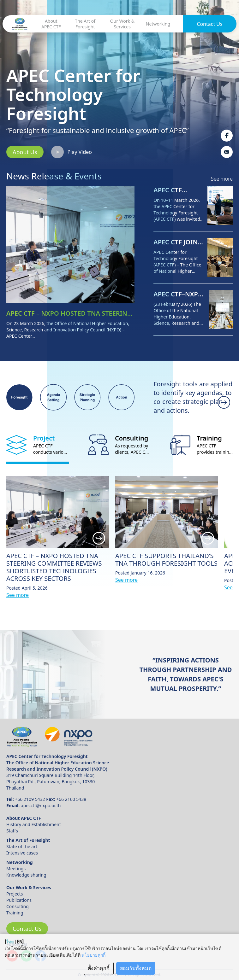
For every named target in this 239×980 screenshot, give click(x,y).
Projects (15, 894)
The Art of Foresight (85, 24)
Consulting (18, 906)
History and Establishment (34, 824)
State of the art (22, 846)
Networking (158, 24)
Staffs (12, 831)
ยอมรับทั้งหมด (136, 968)
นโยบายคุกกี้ (93, 955)
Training (15, 913)
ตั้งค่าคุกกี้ (99, 968)
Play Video (72, 152)
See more (222, 179)
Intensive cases (22, 853)
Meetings (16, 869)
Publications (19, 900)
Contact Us (209, 24)
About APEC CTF (51, 24)
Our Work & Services (122, 24)
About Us (25, 152)
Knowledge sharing (26, 875)
